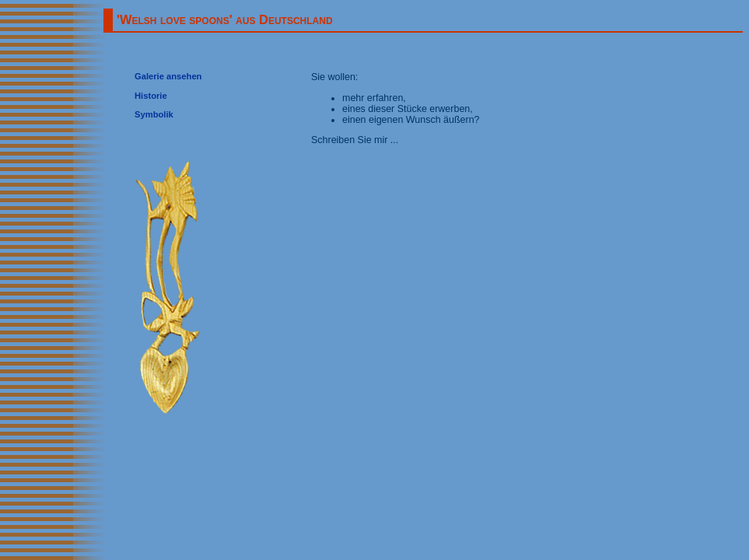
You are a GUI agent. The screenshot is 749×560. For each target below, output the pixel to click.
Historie (151, 96)
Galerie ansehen (168, 76)
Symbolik (154, 114)
